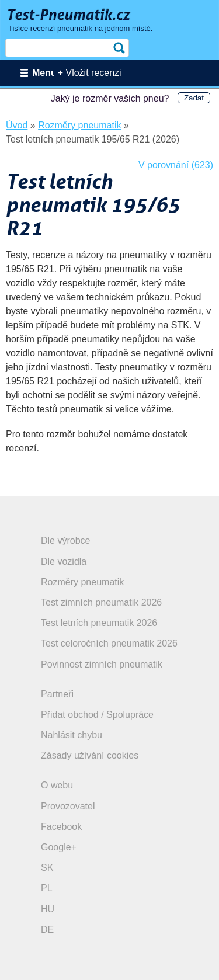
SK (47, 868)
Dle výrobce (65, 541)
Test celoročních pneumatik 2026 (109, 643)
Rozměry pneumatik (82, 582)
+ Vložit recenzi (90, 73)
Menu (44, 73)
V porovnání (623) (176, 165)
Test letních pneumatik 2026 (99, 623)
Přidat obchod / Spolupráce (97, 715)
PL (47, 888)
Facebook (61, 827)
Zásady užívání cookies (90, 755)
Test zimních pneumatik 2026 (101, 602)
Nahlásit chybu (72, 735)
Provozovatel (68, 806)
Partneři (57, 694)
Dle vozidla (64, 562)
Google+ (59, 847)
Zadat (194, 98)
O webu (57, 785)
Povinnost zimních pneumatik (102, 664)
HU (48, 909)
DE (47, 929)
